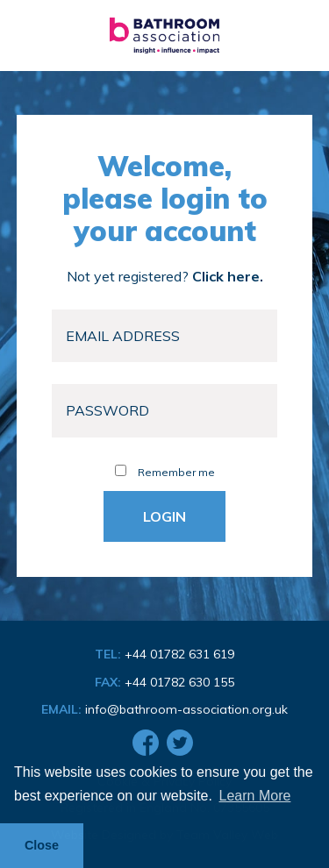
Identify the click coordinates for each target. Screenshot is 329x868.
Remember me (165, 472)
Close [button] (42, 845)
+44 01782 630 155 (179, 682)
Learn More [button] (255, 796)
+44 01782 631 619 (179, 654)
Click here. (228, 276)
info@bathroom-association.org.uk (186, 709)
